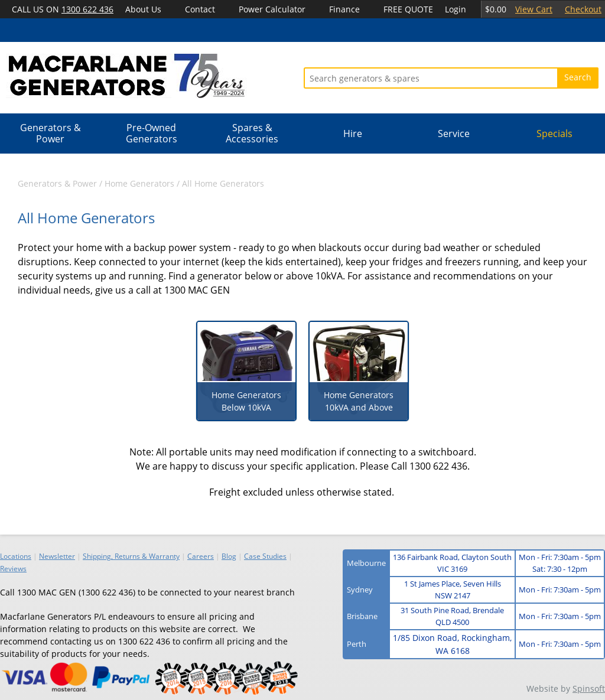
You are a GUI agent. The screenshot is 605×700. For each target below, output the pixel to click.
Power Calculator (272, 9)
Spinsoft (589, 688)
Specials (554, 134)
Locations (16, 556)
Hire (353, 134)
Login (456, 9)
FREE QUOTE (408, 9)
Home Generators (139, 183)
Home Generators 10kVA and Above (359, 401)
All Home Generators (223, 183)
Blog (229, 556)
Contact (200, 9)
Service (454, 134)
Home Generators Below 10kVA (246, 401)
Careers (201, 556)
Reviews (13, 569)
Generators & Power (51, 133)
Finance (344, 9)
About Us (143, 9)
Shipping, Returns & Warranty (131, 556)
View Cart (534, 9)
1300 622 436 (87, 9)
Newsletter (57, 556)
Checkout (583, 9)
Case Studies (265, 556)
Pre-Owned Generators (152, 133)
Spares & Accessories (252, 133)
